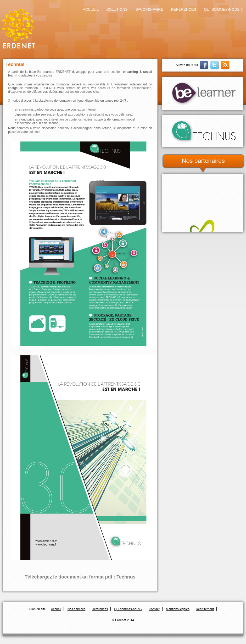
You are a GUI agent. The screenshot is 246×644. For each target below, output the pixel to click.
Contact (154, 609)
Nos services (77, 609)
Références (184, 9)
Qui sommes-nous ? (223, 9)
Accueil (91, 9)
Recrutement (205, 609)
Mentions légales (178, 609)
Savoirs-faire (149, 9)
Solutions (117, 9)
